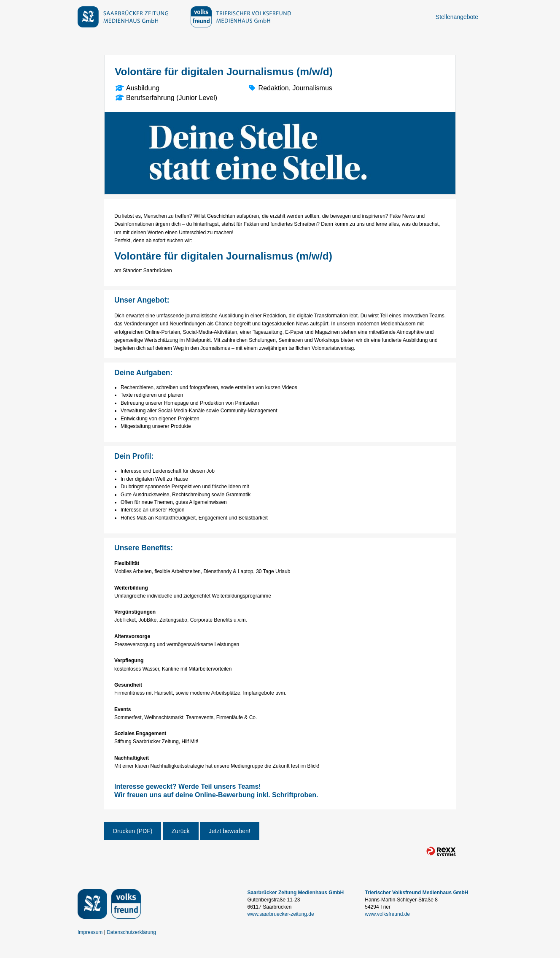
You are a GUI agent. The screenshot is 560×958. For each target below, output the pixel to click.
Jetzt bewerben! (230, 831)
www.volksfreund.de (387, 914)
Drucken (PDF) (133, 831)
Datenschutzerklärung (131, 932)
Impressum (90, 932)
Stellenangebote (457, 17)
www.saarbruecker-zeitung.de (281, 914)
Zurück (181, 831)
